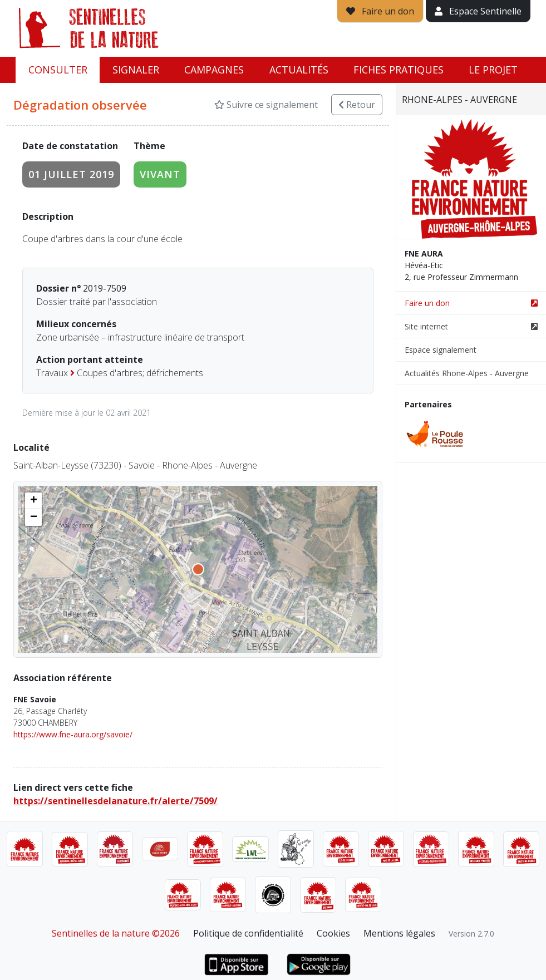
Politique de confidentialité (248, 933)
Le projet (493, 70)
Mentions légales (399, 933)
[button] (33, 501)
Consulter (58, 70)
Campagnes (214, 70)
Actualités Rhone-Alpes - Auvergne (467, 373)
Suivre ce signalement (266, 105)
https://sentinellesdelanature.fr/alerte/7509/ (115, 801)
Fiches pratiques (399, 70)
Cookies (333, 933)
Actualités (299, 70)
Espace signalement (441, 350)
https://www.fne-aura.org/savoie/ (73, 734)
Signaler (136, 70)
